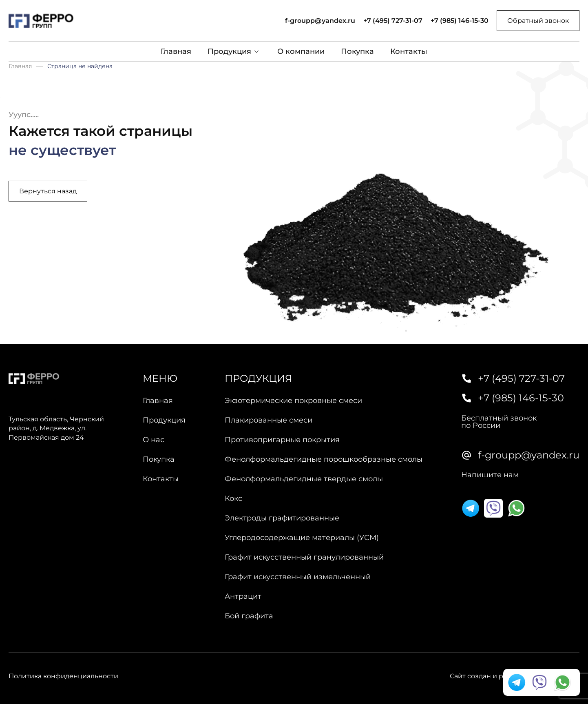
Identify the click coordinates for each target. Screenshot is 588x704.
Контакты (409, 51)
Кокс (233, 498)
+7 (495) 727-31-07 (393, 21)
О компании (301, 51)
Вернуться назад (48, 191)
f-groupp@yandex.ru (320, 21)
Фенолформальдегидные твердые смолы (304, 479)
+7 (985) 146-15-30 (460, 21)
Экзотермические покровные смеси (293, 401)
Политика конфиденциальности (63, 676)
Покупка (357, 51)
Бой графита (249, 616)
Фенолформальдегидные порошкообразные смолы (324, 459)
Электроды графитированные (282, 518)
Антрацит (243, 596)
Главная (176, 51)
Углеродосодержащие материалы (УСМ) (302, 538)
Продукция (229, 51)
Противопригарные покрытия (282, 440)
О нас (154, 440)
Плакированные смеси (269, 420)
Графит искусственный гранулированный (304, 557)
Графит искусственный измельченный (298, 577)
